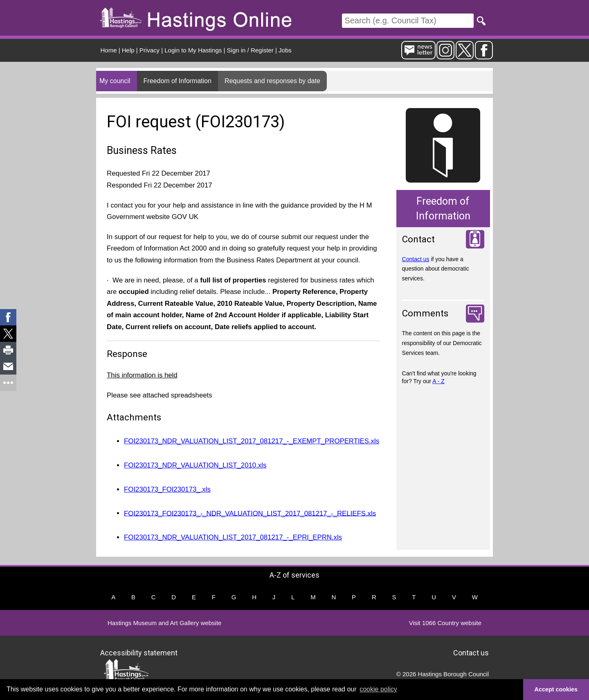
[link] (8, 317)
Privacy (149, 50)
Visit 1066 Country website (445, 623)
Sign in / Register (250, 50)
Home (109, 50)
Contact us (416, 259)
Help (128, 50)
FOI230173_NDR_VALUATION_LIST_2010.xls (195, 465)
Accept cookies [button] (556, 689)
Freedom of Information (178, 81)
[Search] (408, 21)
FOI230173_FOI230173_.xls (167, 489)
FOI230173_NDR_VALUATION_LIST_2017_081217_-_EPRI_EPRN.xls (233, 537)
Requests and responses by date (272, 81)
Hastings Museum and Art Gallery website (164, 623)
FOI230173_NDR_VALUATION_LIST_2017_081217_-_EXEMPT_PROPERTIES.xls (252, 441)
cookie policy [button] (378, 689)
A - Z (438, 381)
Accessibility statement (139, 653)
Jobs (285, 50)
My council (115, 81)
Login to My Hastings (193, 50)
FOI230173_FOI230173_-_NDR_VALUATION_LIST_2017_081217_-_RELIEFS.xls (250, 513)
